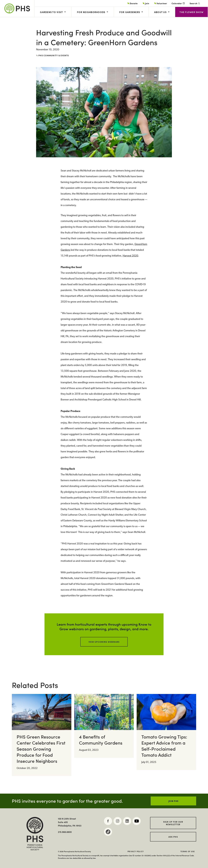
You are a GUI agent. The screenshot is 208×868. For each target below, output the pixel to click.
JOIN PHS (173, 801)
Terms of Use (188, 851)
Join (147, 3)
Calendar (177, 3)
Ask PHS (173, 837)
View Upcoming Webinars (104, 642)
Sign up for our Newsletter (173, 823)
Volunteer (162, 3)
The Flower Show (191, 12)
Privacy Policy (136, 851)
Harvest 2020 (130, 256)
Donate (134, 3)
